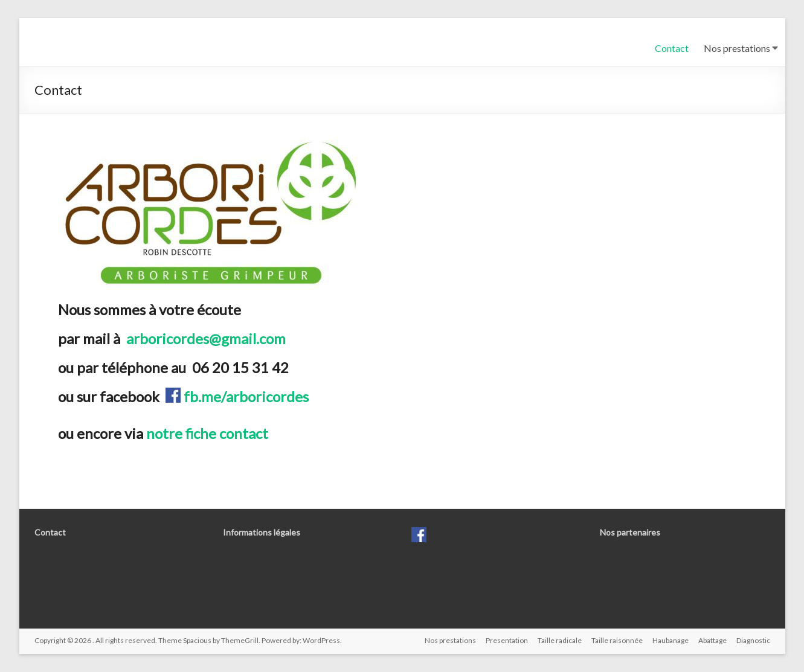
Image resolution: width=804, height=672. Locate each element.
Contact (672, 48)
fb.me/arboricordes (245, 396)
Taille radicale (560, 640)
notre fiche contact (207, 433)
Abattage (712, 640)
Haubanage (671, 640)
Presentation (507, 640)
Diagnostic (753, 640)
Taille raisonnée (617, 640)
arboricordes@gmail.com (206, 338)
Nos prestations (737, 48)
